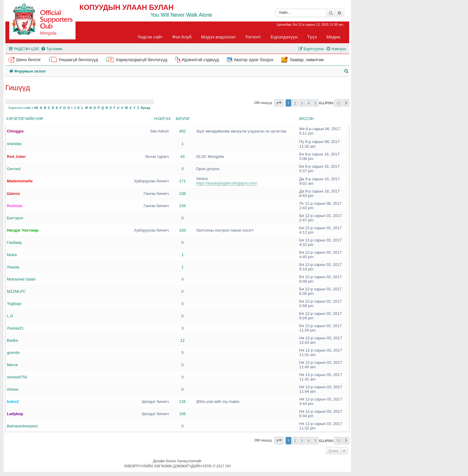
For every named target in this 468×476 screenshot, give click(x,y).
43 (183, 157)
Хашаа (13, 267)
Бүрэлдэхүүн (284, 37)
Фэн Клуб (182, 37)
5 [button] (315, 103)
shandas (14, 144)
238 (182, 194)
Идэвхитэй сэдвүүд (200, 60)
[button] (279, 103)
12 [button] (338, 103)
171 (182, 181)
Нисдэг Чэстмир (23, 230)
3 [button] (302, 103)
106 (182, 414)
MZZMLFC (16, 291)
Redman (15, 206)
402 (182, 131)
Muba (12, 255)
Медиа (333, 37)
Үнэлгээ (162, 119)
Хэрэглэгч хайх (20, 108)
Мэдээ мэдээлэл (218, 37)
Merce (12, 365)
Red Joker (16, 157)
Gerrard (14, 169)
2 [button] (295, 103)
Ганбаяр (14, 242)
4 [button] (308, 103)
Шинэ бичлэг (29, 60)
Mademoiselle (20, 181)
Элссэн (306, 119)
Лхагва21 (15, 328)
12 (183, 340)
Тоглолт (253, 37)
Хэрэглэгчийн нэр (25, 119)
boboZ (13, 402)
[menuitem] (51, 49)
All (36, 108)
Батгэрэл (15, 218)
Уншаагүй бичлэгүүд (78, 60)
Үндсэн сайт (150, 37)
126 (182, 402)
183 (182, 230)
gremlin (13, 353)
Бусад (146, 108)
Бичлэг (183, 119)
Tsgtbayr (14, 304)
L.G (10, 316)
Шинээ (13, 194)
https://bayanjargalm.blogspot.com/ (227, 183)
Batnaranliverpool (22, 426)
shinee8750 (17, 377)
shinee (13, 389)
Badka (12, 340)
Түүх (312, 37)
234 (182, 206)
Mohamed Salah (21, 279)
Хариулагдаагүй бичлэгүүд (141, 60)
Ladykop (15, 414)
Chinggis (15, 131)
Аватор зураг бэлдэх (254, 60)
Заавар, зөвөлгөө (307, 60)
